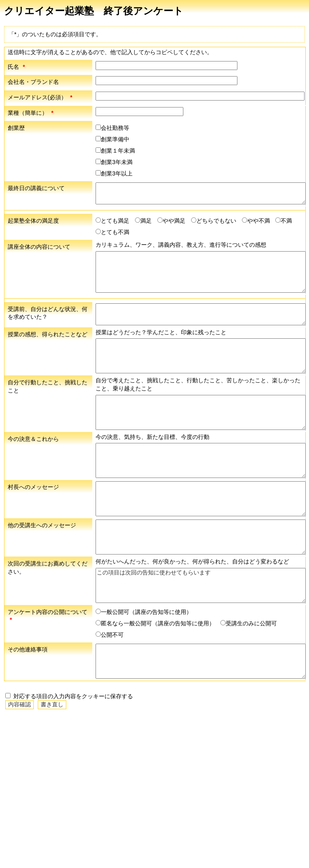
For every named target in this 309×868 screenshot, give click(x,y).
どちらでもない (214, 221)
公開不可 (110, 635)
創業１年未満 (115, 151)
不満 (284, 221)
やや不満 (256, 221)
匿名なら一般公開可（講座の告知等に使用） (155, 623)
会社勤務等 (112, 128)
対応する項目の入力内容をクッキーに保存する (69, 696)
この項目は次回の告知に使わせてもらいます (201, 585)
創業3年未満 (114, 162)
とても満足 (112, 221)
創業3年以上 (114, 173)
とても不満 (112, 232)
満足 (143, 221)
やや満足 (171, 221)
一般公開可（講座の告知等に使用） (144, 612)
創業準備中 (112, 139)
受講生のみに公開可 (249, 623)
